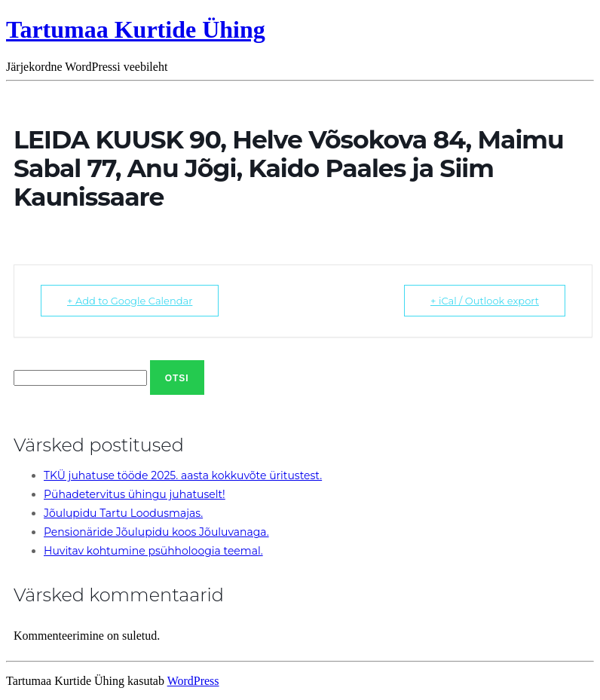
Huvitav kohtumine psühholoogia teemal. (153, 551)
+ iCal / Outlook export (485, 301)
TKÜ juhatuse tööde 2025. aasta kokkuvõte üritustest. (183, 475)
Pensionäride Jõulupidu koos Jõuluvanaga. (156, 532)
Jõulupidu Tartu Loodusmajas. (123, 513)
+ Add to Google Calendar (130, 301)
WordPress (193, 681)
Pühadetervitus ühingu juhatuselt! (135, 494)
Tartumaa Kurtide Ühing (136, 29)
